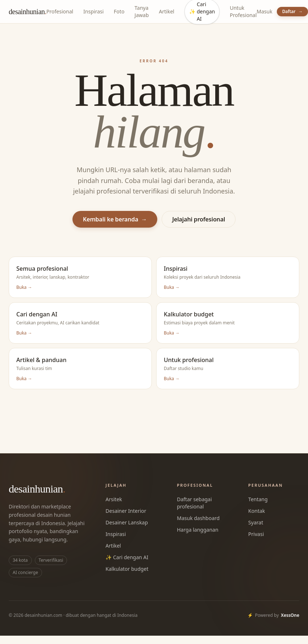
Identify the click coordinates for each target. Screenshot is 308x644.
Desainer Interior (126, 511)
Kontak (257, 511)
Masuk (264, 11)
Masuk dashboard (198, 518)
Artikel (167, 11)
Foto (119, 11)
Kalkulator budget (127, 569)
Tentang (258, 499)
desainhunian (28, 12)
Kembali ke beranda (115, 219)
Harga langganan (197, 530)
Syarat (256, 522)
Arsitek (114, 499)
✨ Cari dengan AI (127, 557)
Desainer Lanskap (127, 522)
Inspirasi (93, 11)
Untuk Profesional (243, 11)
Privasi (256, 534)
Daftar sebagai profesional (194, 503)
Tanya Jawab (141, 11)
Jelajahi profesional (199, 219)
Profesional (60, 11)
